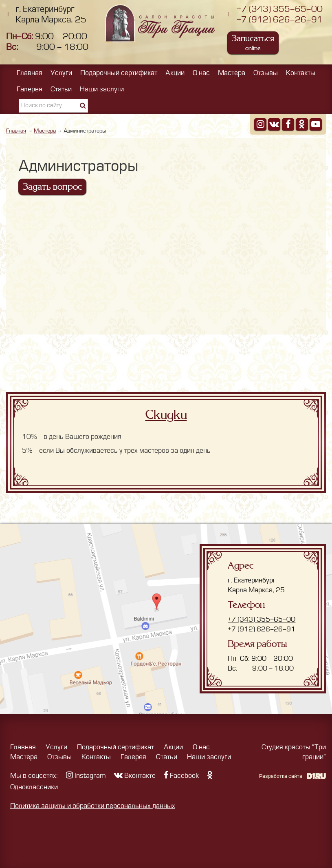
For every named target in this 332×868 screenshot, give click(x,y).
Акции (175, 73)
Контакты (301, 73)
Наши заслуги (102, 89)
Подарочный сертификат (119, 73)
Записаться (253, 43)
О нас (201, 73)
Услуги (61, 73)
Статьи (61, 89)
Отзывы (266, 73)
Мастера (232, 73)
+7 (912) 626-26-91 (280, 20)
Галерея (30, 89)
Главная (30, 73)
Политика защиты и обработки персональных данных (93, 806)
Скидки (166, 415)
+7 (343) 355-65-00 (280, 9)
